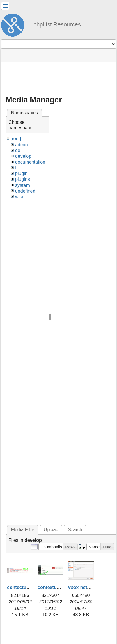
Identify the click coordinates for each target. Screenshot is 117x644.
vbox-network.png (88, 587)
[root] (16, 139)
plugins (23, 179)
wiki (19, 197)
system (23, 185)
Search (75, 530)
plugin (21, 173)
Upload (51, 530)
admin (22, 145)
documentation (30, 162)
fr (17, 168)
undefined (25, 191)
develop (23, 156)
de (18, 150)
